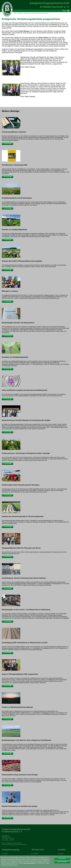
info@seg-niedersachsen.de (14, 843)
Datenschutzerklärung (29, 863)
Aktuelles (20, 13)
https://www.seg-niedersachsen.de (17, 845)
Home (15, 13)
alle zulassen (62, 858)
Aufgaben (35, 854)
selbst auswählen (62, 862)
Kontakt (61, 854)
